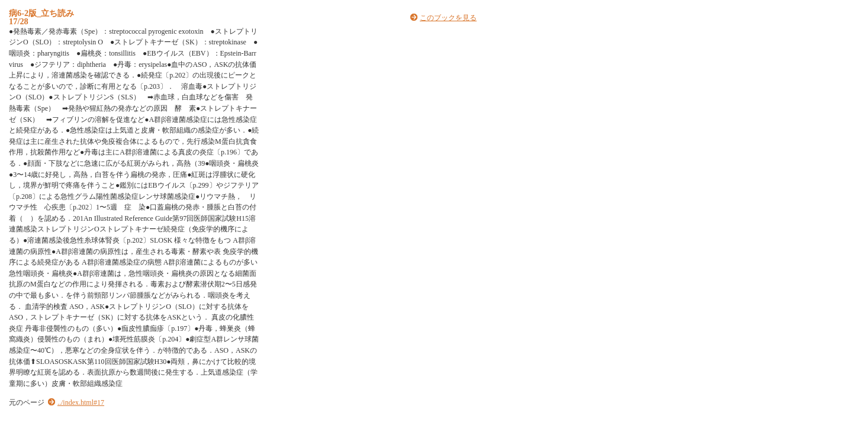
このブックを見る (448, 18)
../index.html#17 (81, 402)
